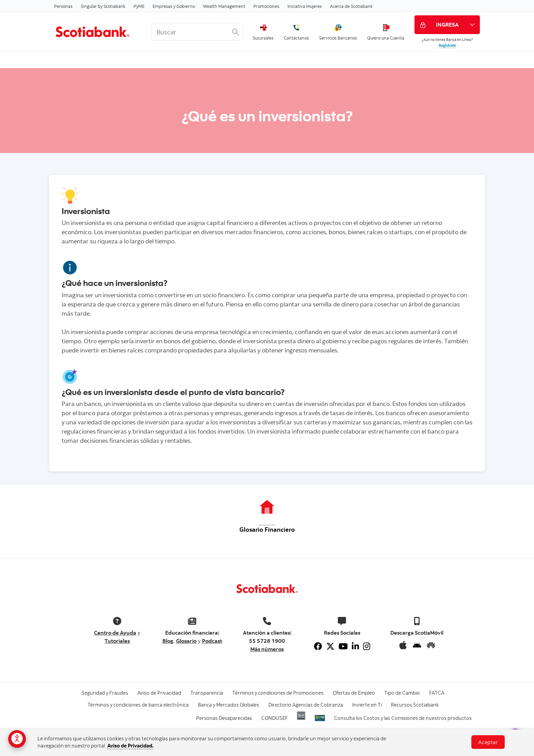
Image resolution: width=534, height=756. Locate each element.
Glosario (186, 641)
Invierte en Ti (367, 705)
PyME (139, 6)
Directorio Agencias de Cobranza (306, 705)
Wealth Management (224, 6)
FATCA (437, 693)
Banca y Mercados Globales (229, 705)
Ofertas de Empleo (354, 693)
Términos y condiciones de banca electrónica (138, 705)
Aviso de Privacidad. (130, 746)
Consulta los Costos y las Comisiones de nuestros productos (403, 718)
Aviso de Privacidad (159, 693)
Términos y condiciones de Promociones (278, 693)
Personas (63, 6)
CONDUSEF (274, 718)
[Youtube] (343, 646)
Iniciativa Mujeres (305, 6)
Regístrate (447, 45)
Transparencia (207, 693)
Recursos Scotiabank (415, 705)
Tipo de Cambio (402, 693)
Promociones (266, 6)
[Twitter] (330, 646)
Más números (267, 649)
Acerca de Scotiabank (351, 6)
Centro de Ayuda (115, 633)
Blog (168, 641)
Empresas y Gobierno (174, 6)
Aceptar (488, 742)
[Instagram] (367, 646)
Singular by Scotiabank (103, 6)
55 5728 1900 (267, 641)
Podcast (212, 641)
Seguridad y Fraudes (105, 693)
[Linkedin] (355, 646)
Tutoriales (117, 641)
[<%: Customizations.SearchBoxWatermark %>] (198, 32)
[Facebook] (318, 646)
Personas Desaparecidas (224, 718)
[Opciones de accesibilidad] (17, 739)
